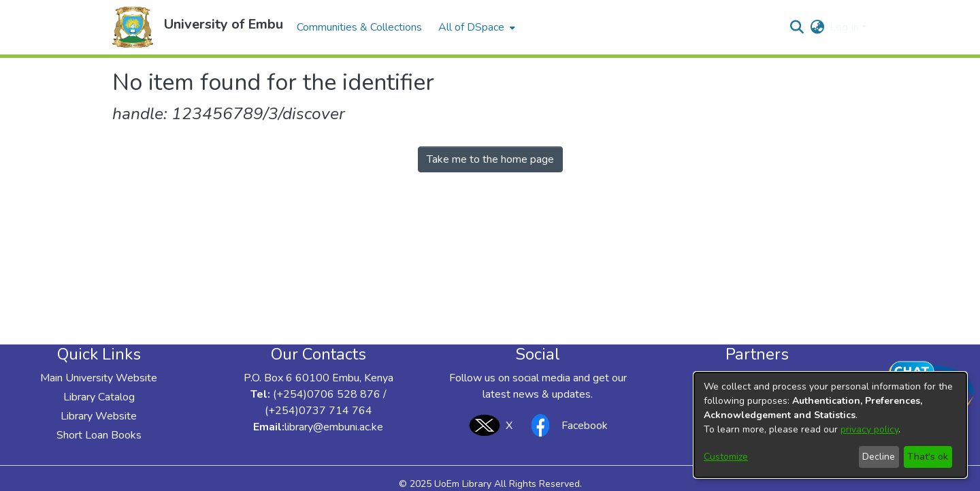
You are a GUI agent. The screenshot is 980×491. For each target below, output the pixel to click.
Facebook (566, 425)
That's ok (928, 457)
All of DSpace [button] (471, 27)
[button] (133, 27)
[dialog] (830, 425)
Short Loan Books (99, 435)
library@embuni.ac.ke (334, 427)
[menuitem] (475, 27)
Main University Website (99, 378)
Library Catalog (99, 397)
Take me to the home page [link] (490, 159)
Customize (726, 457)
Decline (879, 457)
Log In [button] (846, 27)
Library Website (99, 416)
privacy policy (869, 429)
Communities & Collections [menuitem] (359, 27)
